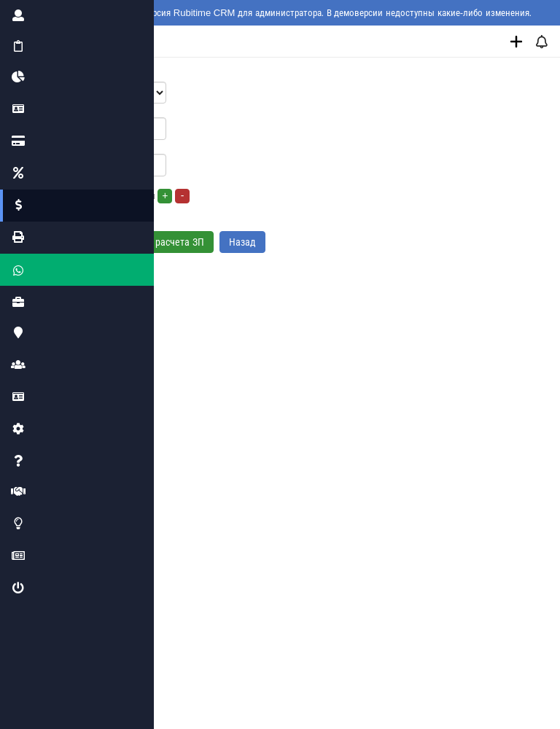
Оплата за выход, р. (87, 145)
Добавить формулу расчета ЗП (130, 242)
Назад (242, 242)
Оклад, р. (65, 109)
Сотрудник (68, 73)
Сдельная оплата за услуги (118, 196)
